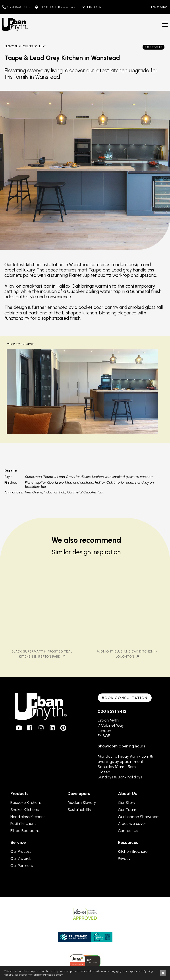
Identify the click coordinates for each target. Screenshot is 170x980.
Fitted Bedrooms (25, 831)
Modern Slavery (82, 803)
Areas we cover (132, 824)
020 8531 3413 (19, 7)
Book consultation (125, 698)
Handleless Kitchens (28, 817)
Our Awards (21, 859)
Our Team (127, 810)
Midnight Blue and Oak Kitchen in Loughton (127, 654)
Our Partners (22, 866)
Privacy (124, 859)
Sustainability (79, 810)
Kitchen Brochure (133, 851)
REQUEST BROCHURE (59, 7)
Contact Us (128, 831)
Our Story (127, 803)
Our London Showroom (139, 817)
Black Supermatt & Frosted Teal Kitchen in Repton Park (42, 654)
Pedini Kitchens (23, 824)
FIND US (94, 7)
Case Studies (154, 47)
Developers (79, 793)
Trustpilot (159, 7)
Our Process (21, 851)
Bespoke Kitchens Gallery (25, 46)
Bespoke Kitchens (26, 803)
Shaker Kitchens (25, 810)
